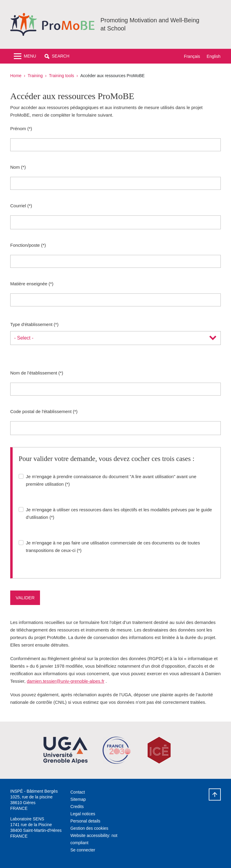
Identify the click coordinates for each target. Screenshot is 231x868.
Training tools (62, 76)
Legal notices (83, 814)
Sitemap (78, 799)
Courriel (18, 206)
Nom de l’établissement (34, 373)
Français (192, 56)
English (214, 56)
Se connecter (83, 850)
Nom (15, 167)
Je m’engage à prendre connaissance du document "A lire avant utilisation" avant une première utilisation (111, 480)
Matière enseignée (29, 284)
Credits (77, 807)
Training (35, 76)
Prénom (18, 128)
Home (16, 76)
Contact (78, 792)
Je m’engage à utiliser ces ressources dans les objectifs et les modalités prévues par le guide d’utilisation (119, 513)
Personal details (85, 821)
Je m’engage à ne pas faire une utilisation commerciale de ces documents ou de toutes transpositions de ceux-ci (113, 547)
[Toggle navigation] (25, 56)
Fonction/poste (25, 245)
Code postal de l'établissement (41, 411)
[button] (57, 56)
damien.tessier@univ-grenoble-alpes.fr (66, 681)
